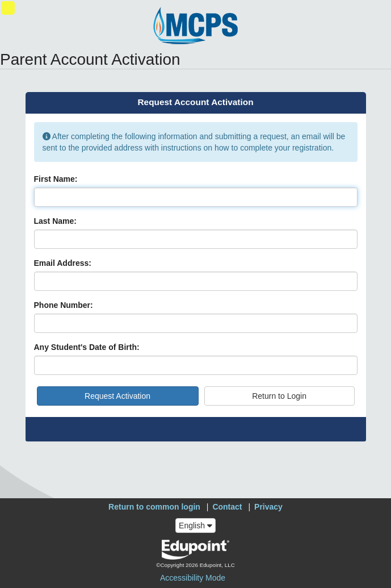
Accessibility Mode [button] (193, 578)
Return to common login (154, 507)
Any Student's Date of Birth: (87, 347)
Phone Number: (64, 305)
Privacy (268, 507)
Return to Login (279, 396)
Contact (227, 507)
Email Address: (63, 263)
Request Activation (117, 396)
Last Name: (55, 221)
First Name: (56, 179)
